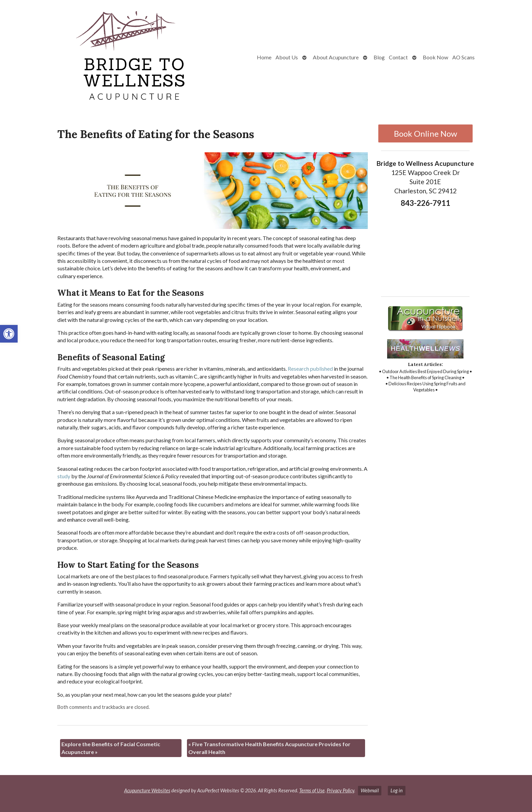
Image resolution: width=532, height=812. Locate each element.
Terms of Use (312, 790)
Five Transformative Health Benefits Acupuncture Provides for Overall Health (269, 748)
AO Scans (463, 57)
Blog (379, 57)
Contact (398, 57)
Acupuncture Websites (147, 790)
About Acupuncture (336, 57)
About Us (287, 57)
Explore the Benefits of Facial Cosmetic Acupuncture (111, 748)
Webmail (370, 790)
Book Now (435, 57)
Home (264, 57)
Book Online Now (425, 133)
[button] (9, 334)
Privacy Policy (340, 790)
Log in (397, 790)
